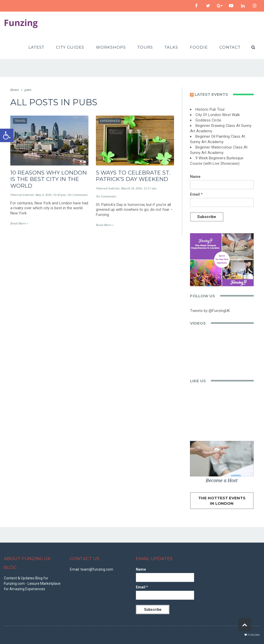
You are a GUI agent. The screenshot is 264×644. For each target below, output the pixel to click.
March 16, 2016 (131, 189)
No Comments (78, 195)
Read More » (19, 224)
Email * (196, 194)
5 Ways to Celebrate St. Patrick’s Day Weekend (133, 176)
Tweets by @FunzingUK (210, 311)
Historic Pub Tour (210, 109)
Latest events (211, 94)
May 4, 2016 (43, 195)
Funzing (254, 635)
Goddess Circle (208, 120)
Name (195, 177)
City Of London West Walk (218, 115)
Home (15, 90)
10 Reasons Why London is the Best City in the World (49, 179)
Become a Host (222, 480)
